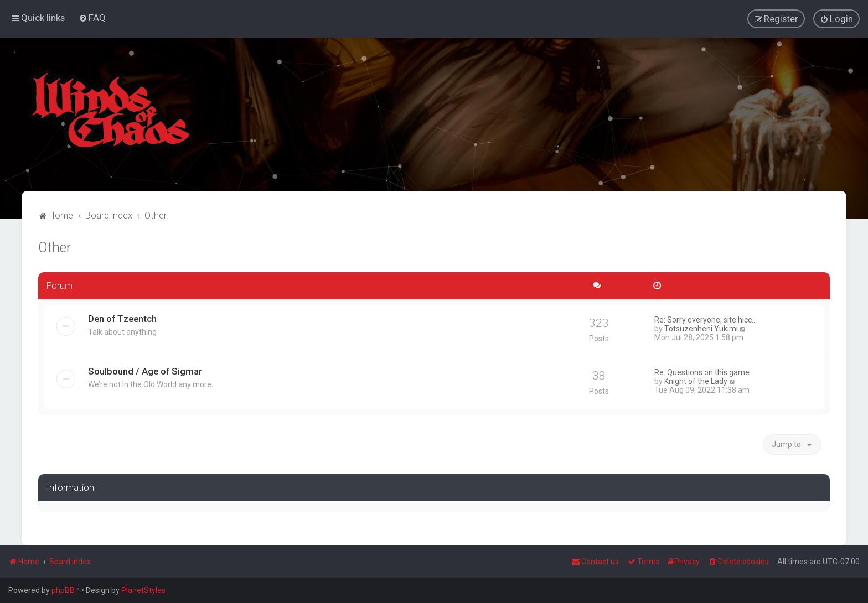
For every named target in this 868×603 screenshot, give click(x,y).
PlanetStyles (143, 590)
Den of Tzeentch (122, 318)
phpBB (63, 590)
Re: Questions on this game (702, 372)
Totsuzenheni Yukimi (701, 328)
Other (55, 247)
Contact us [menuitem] (595, 562)
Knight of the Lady (696, 381)
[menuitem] (92, 18)
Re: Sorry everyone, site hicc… (706, 319)
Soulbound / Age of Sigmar (145, 371)
